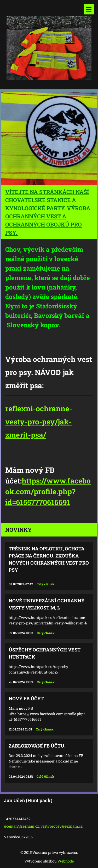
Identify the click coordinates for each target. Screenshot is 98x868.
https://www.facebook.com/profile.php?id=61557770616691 (48, 491)
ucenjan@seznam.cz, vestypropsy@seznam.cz (43, 826)
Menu (89, 9)
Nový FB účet (26, 698)
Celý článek (45, 584)
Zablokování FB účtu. (37, 746)
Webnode (66, 861)
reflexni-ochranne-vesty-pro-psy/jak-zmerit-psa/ (39, 422)
